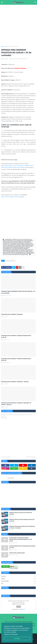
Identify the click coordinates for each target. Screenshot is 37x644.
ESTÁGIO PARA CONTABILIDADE (17, 553)
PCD (18, 584)
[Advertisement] (18, 25)
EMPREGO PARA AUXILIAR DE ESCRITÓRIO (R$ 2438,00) (21, 513)
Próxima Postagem (30, 457)
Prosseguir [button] (17, 638)
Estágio (18, 579)
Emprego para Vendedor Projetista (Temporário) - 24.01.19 (16, 336)
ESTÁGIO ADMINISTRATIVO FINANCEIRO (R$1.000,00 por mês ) (22, 547)
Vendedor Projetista (13, 46)
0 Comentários (24, 59)
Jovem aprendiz (18, 581)
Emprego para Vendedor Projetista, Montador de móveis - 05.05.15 (16, 404)
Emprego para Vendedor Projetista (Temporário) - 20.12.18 (16, 360)
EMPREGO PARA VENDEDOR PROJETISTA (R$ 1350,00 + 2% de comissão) (18, 292)
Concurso (18, 576)
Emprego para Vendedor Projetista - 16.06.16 (15, 382)
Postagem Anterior (7, 457)
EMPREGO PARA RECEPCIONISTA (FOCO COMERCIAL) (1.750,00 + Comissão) (22, 527)
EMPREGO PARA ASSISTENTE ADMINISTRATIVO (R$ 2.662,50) (22, 520)
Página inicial (4, 46)
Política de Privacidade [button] (11, 634)
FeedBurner (22, 609)
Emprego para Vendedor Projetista (12, 314)
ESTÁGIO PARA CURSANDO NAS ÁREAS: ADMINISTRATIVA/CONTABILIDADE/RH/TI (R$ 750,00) (20, 539)
